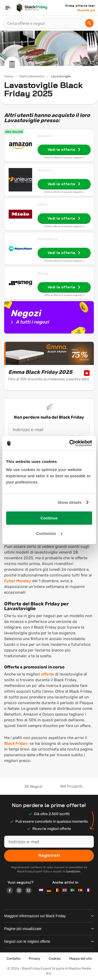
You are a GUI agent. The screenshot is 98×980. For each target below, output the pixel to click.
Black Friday (16, 743)
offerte (48, 674)
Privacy (34, 959)
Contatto (13, 959)
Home (9, 76)
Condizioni (73, 872)
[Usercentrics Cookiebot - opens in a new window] (70, 443)
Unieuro (45, 170)
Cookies (55, 959)
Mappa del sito (80, 959)
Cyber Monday (18, 581)
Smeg (43, 273)
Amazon (45, 136)
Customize (49, 533)
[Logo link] (11, 891)
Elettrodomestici (32, 76)
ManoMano (48, 239)
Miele (43, 204)
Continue (49, 518)
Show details (70, 502)
